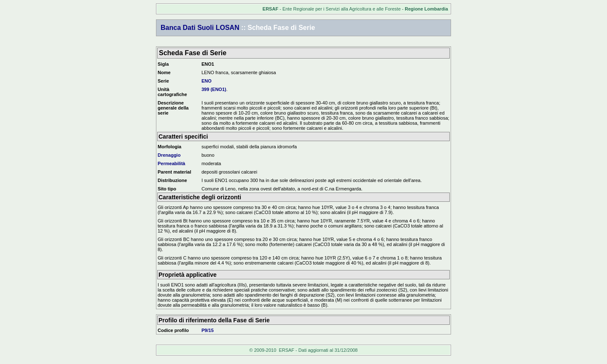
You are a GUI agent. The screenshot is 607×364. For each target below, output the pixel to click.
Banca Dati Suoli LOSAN (200, 28)
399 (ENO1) (214, 89)
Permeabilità (171, 163)
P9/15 (208, 330)
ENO (207, 81)
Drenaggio (169, 155)
